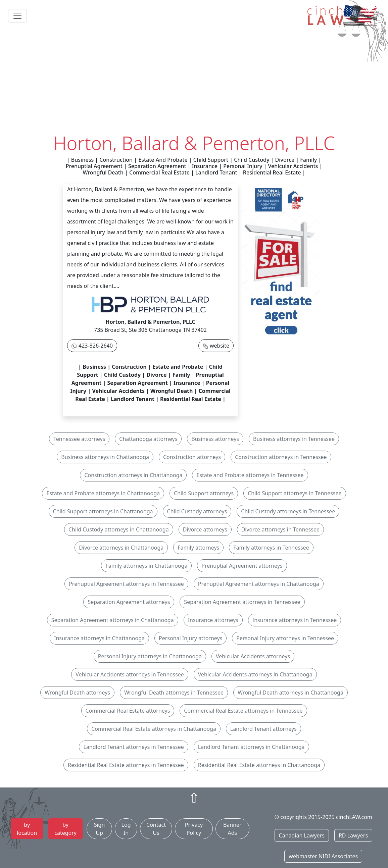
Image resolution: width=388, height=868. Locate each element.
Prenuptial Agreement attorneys (242, 566)
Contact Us (156, 829)
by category (65, 829)
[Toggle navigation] (17, 16)
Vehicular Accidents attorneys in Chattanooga (255, 674)
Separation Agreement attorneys (129, 602)
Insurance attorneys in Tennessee (295, 620)
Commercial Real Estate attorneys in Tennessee (243, 711)
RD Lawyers (353, 835)
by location (27, 829)
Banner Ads (232, 829)
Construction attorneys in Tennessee (281, 457)
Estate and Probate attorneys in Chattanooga (103, 493)
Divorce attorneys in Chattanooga (121, 548)
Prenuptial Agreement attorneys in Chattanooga (259, 584)
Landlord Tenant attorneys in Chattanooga (251, 747)
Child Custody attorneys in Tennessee (288, 511)
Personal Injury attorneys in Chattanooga (150, 656)
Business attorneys (215, 439)
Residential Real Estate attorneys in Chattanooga (259, 765)
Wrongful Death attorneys (77, 693)
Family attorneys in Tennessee (271, 548)
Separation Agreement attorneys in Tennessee (242, 602)
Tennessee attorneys (79, 439)
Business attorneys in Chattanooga (105, 457)
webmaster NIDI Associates (323, 856)
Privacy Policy (194, 829)
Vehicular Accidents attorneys (253, 656)
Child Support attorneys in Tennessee (295, 493)
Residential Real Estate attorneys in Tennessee (126, 765)
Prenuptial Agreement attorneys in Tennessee (126, 584)
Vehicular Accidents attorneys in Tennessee (130, 674)
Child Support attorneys (204, 493)
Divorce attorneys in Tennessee (280, 529)
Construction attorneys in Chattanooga (133, 475)
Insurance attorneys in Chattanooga (99, 638)
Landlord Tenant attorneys (263, 729)
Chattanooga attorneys (148, 439)
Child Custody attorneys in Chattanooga (119, 529)
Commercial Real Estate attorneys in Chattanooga (154, 729)
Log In (126, 829)
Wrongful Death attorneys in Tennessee (174, 693)
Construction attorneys (192, 457)
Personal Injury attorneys (190, 638)
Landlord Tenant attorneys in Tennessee (133, 747)
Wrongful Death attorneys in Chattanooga (290, 693)
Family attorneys (198, 548)
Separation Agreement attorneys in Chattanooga (113, 620)
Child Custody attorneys (197, 511)
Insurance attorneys (213, 620)
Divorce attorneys (205, 529)
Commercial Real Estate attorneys (128, 711)
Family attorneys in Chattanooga (146, 566)
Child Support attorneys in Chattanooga (103, 511)
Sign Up (100, 829)
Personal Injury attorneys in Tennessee (285, 638)
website (220, 346)
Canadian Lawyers (302, 835)
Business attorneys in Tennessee (294, 439)
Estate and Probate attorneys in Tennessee (250, 475)
